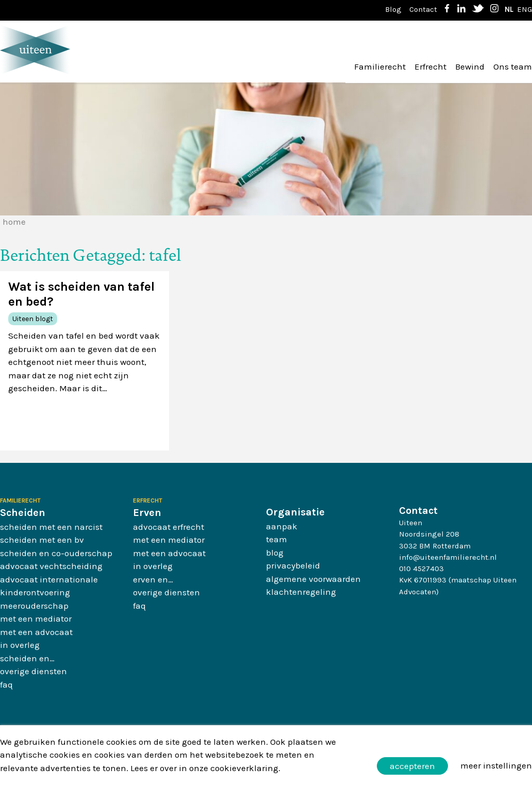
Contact (423, 9)
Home (14, 222)
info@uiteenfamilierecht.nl (448, 557)
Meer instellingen (496, 766)
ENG (525, 9)
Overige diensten (34, 671)
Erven (147, 513)
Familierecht (380, 66)
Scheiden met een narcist (51, 527)
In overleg (20, 645)
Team (277, 539)
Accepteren (412, 766)
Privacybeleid (293, 565)
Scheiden (23, 513)
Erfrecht (430, 66)
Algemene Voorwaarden (313, 579)
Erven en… (153, 579)
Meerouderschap (34, 606)
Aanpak (282, 526)
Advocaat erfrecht (169, 527)
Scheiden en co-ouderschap (56, 553)
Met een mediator (36, 619)
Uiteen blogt (33, 319)
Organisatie (295, 512)
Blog (393, 9)
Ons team (513, 66)
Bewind (470, 66)
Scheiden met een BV (42, 540)
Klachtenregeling (301, 592)
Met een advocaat (36, 632)
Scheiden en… (27, 658)
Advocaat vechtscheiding (51, 566)
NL (509, 9)
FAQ (6, 684)
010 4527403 (421, 569)
